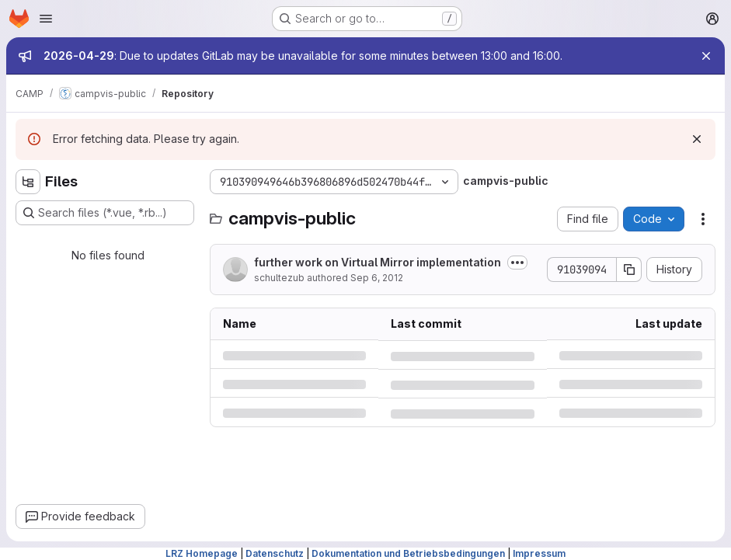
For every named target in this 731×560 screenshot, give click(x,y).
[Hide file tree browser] (28, 182)
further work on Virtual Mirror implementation (378, 262)
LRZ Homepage (202, 553)
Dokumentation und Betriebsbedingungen (408, 553)
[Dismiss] (697, 139)
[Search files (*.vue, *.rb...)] (105, 213)
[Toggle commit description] (517, 263)
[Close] (706, 56)
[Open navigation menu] (46, 19)
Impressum (539, 553)
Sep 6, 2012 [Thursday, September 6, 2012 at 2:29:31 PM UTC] (377, 278)
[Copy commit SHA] (629, 270)
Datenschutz (275, 553)
